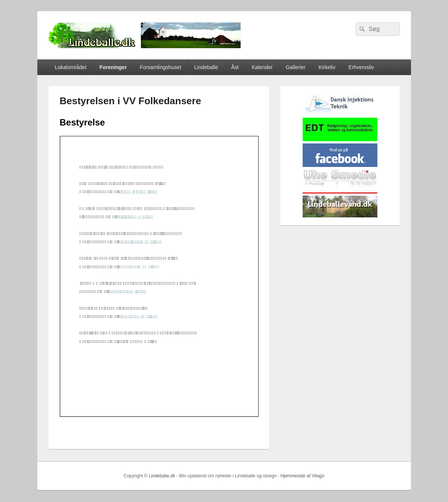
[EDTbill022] (340, 140)
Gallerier (296, 67)
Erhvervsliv (361, 67)
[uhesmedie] (340, 192)
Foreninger (113, 67)
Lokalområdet (70, 67)
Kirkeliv (327, 67)
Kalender (262, 67)
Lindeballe (206, 67)
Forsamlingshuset (160, 67)
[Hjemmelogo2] (340, 114)
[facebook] (340, 165)
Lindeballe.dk (162, 476)
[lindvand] (340, 216)
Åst (235, 67)
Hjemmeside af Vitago (302, 476)
